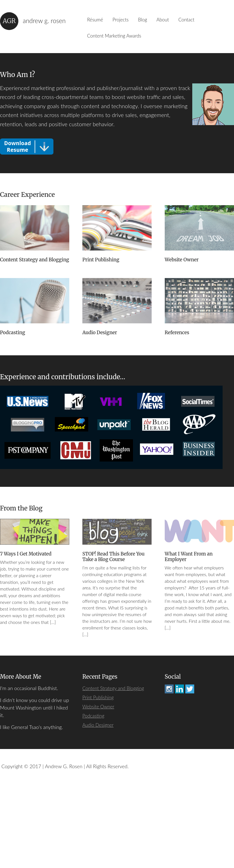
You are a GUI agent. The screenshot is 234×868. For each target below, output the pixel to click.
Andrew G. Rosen (46, 21)
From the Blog (23, 588)
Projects (125, 21)
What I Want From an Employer (190, 638)
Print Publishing (102, 265)
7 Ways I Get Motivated (27, 635)
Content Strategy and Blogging (25, 268)
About (172, 21)
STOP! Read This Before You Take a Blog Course (116, 638)
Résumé (96, 21)
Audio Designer (183, 338)
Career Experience (29, 199)
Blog (149, 21)
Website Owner (183, 265)
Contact (198, 21)
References (178, 412)
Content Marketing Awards (117, 39)
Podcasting (96, 338)
